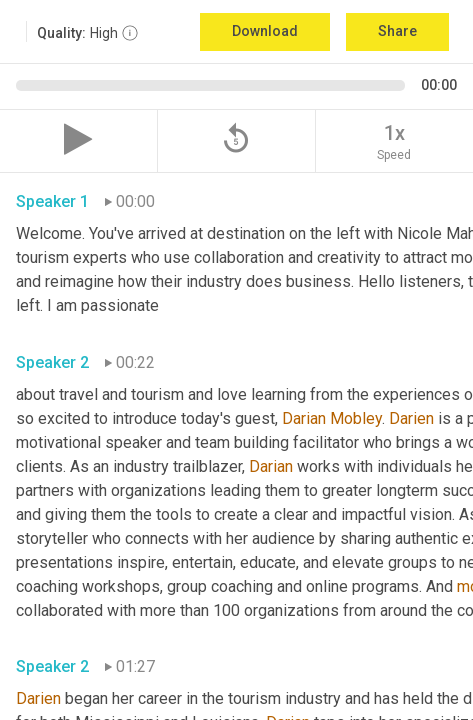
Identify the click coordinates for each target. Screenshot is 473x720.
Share (397, 31)
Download (265, 31)
